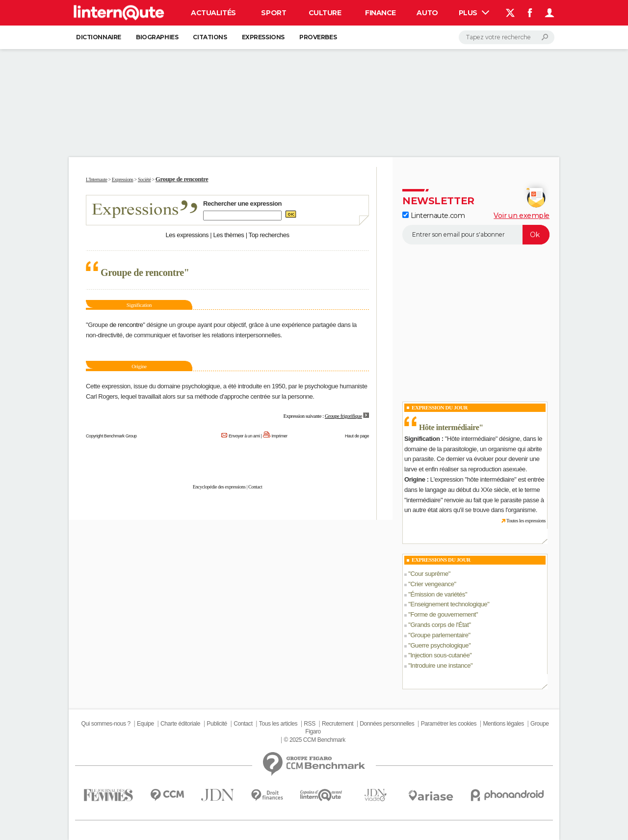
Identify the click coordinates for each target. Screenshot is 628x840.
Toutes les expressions (526, 521)
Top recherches (269, 235)
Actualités (213, 13)
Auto (427, 13)
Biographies (157, 37)
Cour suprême (429, 574)
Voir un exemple (522, 216)
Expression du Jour (440, 407)
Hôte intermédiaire (449, 427)
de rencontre (126, 325)
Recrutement (338, 724)
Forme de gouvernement (443, 614)
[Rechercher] (507, 37)
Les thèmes (228, 235)
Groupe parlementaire (439, 635)
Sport (274, 13)
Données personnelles (387, 724)
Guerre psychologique (439, 645)
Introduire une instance (440, 665)
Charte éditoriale (180, 724)
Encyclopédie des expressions (219, 487)
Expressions (263, 37)
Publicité (217, 724)
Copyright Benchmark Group (111, 436)
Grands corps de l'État (439, 625)
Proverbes (318, 37)
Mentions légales (503, 724)
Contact (255, 487)
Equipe (145, 724)
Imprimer (280, 436)
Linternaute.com (433, 216)
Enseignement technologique (449, 604)
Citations (210, 37)
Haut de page (357, 436)
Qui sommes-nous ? (105, 724)
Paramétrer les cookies (449, 724)
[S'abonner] (476, 235)
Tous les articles (278, 724)
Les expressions (187, 235)
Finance (380, 13)
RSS (309, 724)
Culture (325, 13)
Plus (474, 13)
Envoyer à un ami (244, 436)
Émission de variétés (438, 594)
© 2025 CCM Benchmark (315, 740)
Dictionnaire (99, 37)
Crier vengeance (432, 584)
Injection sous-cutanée (440, 655)
